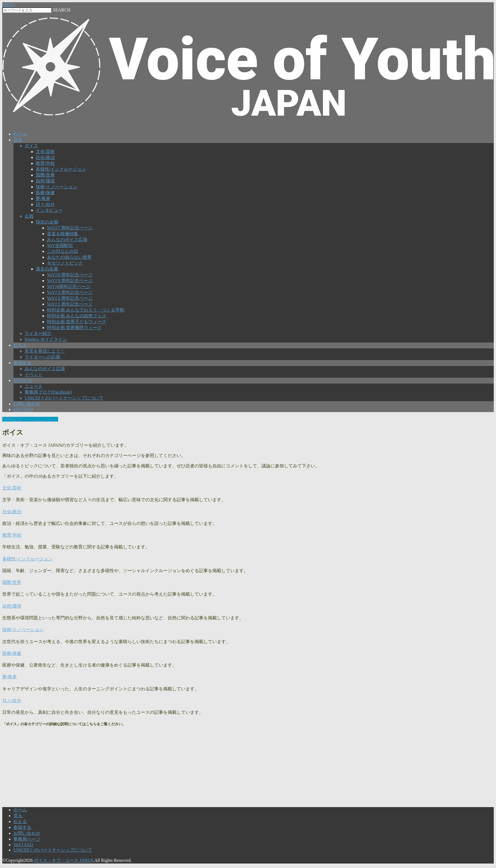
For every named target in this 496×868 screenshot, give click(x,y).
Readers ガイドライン (46, 339)
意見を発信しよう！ (45, 351)
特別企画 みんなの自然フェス (77, 316)
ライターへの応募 (42, 357)
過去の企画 (47, 269)
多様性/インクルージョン (61, 169)
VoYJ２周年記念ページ (70, 298)
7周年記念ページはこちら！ (30, 419)
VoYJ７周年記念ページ (70, 228)
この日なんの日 (63, 251)
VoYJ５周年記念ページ (70, 281)
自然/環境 (45, 181)
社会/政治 (45, 157)
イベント (34, 374)
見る (18, 140)
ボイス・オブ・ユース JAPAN (63, 860)
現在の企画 (47, 222)
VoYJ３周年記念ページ (70, 292)
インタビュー (49, 210)
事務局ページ (27, 839)
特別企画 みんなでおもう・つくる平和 (86, 310)
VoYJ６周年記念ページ (70, 275)
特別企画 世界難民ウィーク (74, 328)
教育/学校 (45, 163)
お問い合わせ (27, 404)
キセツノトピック (65, 263)
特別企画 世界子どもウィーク (77, 322)
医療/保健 (45, 193)
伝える (20, 345)
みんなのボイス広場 (67, 240)
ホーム (20, 134)
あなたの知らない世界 (69, 257)
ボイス (31, 146)
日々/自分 (45, 204)
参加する (22, 363)
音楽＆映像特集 (63, 234)
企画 (29, 216)
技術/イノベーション (56, 187)
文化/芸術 (45, 152)
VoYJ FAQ (23, 409)
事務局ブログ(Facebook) (48, 392)
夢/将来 (43, 198)
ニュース (34, 386)
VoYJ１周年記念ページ (70, 304)
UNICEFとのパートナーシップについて (64, 398)
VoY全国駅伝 (60, 245)
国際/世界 (45, 175)
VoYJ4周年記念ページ (69, 286)
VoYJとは (23, 380)
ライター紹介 (38, 333)
